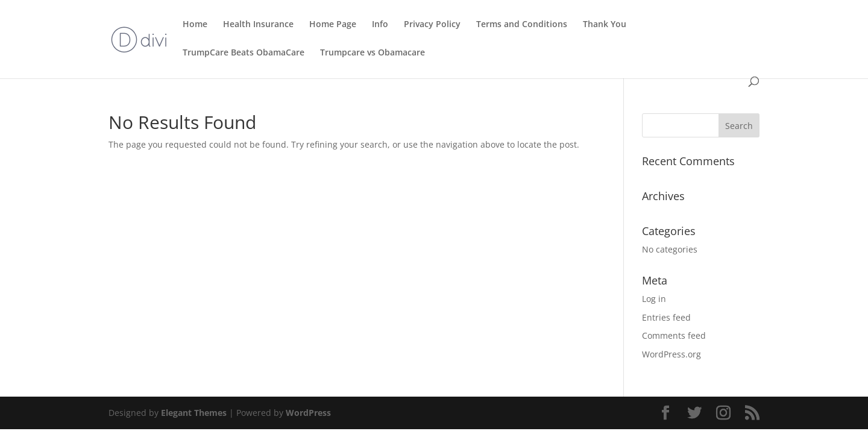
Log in (654, 299)
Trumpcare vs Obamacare (373, 53)
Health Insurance (258, 25)
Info (380, 25)
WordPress (308, 413)
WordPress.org (671, 354)
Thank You (605, 25)
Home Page (333, 25)
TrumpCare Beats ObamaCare (244, 53)
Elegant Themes (194, 413)
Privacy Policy (432, 25)
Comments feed (674, 335)
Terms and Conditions (522, 25)
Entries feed (666, 317)
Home (195, 25)
